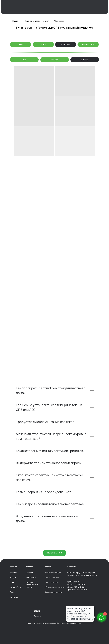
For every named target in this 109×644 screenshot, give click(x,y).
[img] (18, 7)
